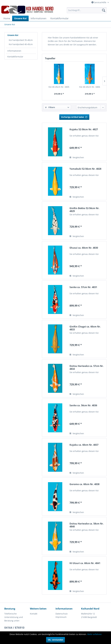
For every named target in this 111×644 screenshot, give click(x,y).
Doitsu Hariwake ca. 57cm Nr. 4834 (87, 367)
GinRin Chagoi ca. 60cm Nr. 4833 (85, 328)
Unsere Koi (13, 35)
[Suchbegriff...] (87, 10)
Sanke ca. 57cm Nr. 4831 (83, 287)
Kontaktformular (15, 57)
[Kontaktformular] (60, 18)
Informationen (14, 51)
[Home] (7, 18)
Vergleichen (77, 157)
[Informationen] (39, 18)
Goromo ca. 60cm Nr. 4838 (84, 484)
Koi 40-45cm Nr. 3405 (59, 87)
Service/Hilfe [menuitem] (99, 2)
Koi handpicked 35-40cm (21, 40)
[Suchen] (104, 10)
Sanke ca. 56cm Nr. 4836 (83, 405)
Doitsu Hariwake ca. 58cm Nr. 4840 (87, 525)
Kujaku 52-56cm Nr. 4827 (84, 129)
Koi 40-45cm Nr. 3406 (90, 87)
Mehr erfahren (94, 634)
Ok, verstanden (55, 640)
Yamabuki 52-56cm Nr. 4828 (85, 169)
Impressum (61, 617)
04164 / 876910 (14, 628)
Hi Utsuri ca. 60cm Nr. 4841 (85, 563)
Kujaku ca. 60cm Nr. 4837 (84, 445)
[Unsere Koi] (20, 18)
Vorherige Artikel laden (74, 117)
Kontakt (34, 614)
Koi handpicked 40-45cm (21, 44)
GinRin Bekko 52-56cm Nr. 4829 (84, 210)
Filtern (50, 107)
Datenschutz (62, 614)
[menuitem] (87, 10)
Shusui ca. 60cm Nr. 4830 (84, 248)
